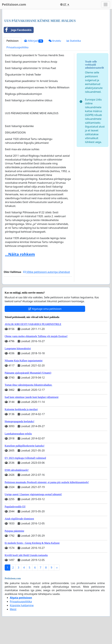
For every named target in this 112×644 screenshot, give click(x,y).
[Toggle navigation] (106, 5)
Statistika (74, 41)
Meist (13, 609)
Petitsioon (12, 41)
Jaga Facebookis (18, 30)
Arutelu (55, 41)
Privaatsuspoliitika (17, 47)
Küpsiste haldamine (22, 605)
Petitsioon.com (14, 4)
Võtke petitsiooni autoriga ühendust (47, 272)
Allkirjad (33, 41)
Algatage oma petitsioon (45, 309)
